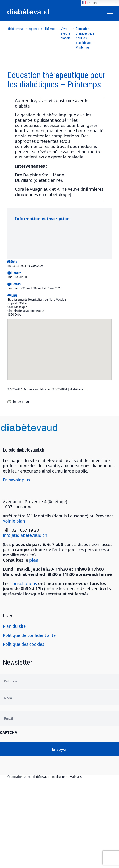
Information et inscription (42, 219)
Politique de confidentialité (29, 635)
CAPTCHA (9, 732)
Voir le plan (14, 521)
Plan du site (14, 626)
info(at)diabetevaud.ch (25, 535)
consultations (24, 583)
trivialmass (74, 777)
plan (34, 560)
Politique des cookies (23, 644)
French (89, 3)
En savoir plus (16, 480)
